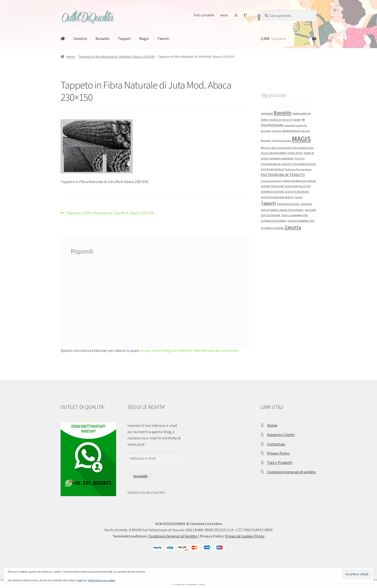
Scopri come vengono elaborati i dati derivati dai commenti (189, 350)
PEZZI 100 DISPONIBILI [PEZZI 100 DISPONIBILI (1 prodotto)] (274, 153)
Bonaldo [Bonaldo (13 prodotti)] (283, 113)
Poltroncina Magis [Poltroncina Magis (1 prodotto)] (271, 181)
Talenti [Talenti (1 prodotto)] (298, 197)
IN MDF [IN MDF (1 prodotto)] (297, 120)
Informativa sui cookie (102, 580)
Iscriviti (141, 476)
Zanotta (80, 38)
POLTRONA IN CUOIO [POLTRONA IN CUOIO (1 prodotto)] (304, 164)
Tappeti (124, 38)
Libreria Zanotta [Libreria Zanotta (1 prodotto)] (282, 141)
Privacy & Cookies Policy (245, 536)
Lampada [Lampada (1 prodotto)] (289, 125)
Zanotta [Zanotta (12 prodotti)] (293, 227)
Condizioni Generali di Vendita (173, 536)
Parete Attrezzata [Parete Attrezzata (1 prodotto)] (303, 148)
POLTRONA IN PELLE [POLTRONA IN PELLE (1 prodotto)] (272, 169)
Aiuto (224, 15)
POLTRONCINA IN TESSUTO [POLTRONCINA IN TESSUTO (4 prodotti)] (283, 175)
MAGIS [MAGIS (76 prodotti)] (301, 139)
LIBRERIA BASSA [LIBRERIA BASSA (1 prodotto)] (291, 131)
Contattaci (276, 444)
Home (71, 57)
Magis (144, 38)
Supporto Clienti (281, 435)
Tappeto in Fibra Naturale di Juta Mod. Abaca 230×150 (116, 57)
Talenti (163, 38)
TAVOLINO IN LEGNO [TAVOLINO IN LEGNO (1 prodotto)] (288, 204)
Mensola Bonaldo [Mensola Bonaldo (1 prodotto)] (282, 148)
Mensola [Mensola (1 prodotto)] (266, 148)
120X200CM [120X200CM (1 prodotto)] (267, 114)
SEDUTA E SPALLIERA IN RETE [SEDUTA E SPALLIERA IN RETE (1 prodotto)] (277, 197)
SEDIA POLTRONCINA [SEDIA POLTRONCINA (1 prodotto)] (297, 192)
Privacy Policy (278, 453)
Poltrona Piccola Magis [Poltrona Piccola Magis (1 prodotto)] (298, 169)
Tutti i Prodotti (280, 462)
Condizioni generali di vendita (291, 472)
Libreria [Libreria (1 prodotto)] (276, 131)
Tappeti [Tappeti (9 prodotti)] (268, 203)
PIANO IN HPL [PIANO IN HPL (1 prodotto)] (295, 153)
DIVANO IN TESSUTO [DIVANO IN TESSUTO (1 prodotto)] (281, 120)
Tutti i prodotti (204, 15)
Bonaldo (102, 38)
